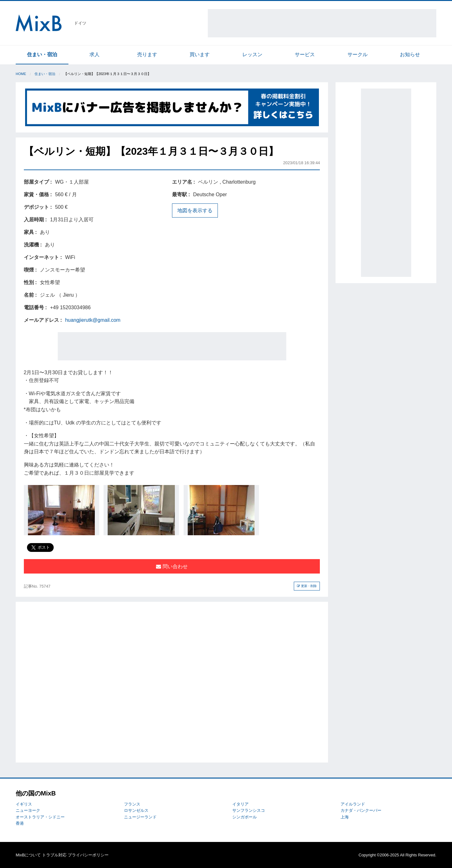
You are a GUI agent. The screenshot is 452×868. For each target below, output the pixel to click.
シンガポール (245, 817)
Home (21, 74)
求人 (94, 54)
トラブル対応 (54, 855)
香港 (20, 823)
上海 (345, 817)
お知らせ (410, 54)
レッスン (252, 54)
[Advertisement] (322, 23)
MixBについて (28, 855)
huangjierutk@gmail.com (93, 320)
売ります (147, 54)
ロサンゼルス (136, 810)
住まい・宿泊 (42, 54)
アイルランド (353, 804)
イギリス (24, 804)
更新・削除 (307, 586)
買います (200, 54)
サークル (358, 54)
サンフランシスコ (249, 810)
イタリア (240, 804)
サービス (305, 54)
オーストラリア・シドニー (40, 817)
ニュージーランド (140, 817)
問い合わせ (172, 566)
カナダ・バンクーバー (361, 810)
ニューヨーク (28, 810)
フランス (132, 804)
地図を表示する (195, 210)
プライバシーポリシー (88, 855)
